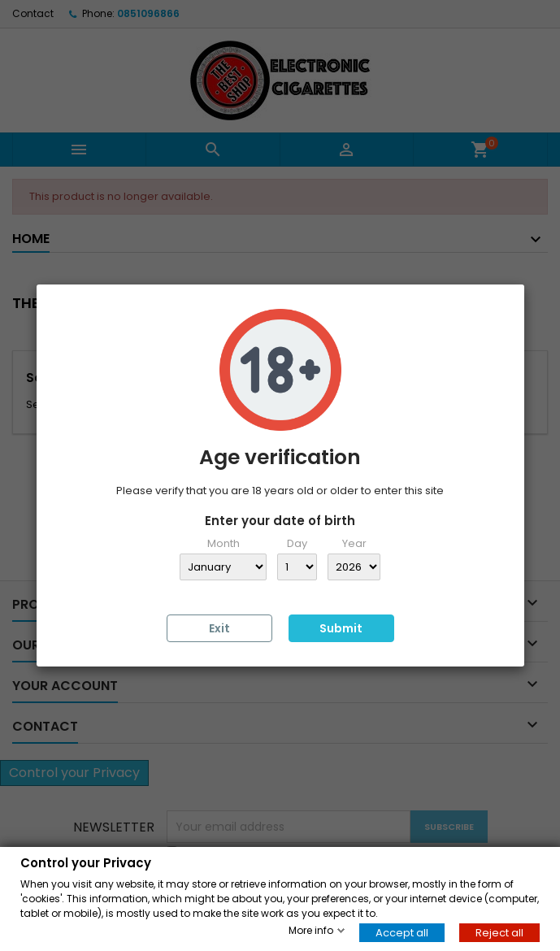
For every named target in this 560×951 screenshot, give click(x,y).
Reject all (499, 932)
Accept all (402, 932)
